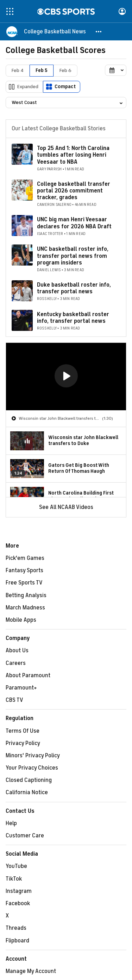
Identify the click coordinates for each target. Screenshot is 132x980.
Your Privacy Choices (32, 768)
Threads (16, 928)
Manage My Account (31, 971)
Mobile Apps (21, 620)
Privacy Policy (23, 743)
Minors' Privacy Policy (33, 756)
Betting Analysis (26, 595)
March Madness (25, 608)
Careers (16, 663)
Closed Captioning (29, 780)
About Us (17, 651)
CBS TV (14, 700)
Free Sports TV (24, 583)
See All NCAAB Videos (66, 507)
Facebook (18, 903)
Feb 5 (42, 70)
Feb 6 (65, 70)
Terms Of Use (23, 731)
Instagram (19, 891)
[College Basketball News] (55, 32)
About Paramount (28, 675)
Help (11, 823)
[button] (99, 32)
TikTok (14, 879)
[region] (66, 377)
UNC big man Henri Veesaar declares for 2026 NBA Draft (74, 223)
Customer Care (25, 836)
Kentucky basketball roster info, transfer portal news (73, 318)
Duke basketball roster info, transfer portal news (74, 288)
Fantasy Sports (24, 570)
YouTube (16, 866)
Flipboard (17, 941)
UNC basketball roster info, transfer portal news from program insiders (73, 256)
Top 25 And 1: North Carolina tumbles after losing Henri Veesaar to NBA (73, 155)
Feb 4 (18, 70)
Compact (65, 87)
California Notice (27, 792)
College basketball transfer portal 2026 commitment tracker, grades (74, 191)
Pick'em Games (25, 558)
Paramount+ (21, 688)
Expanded (28, 87)
